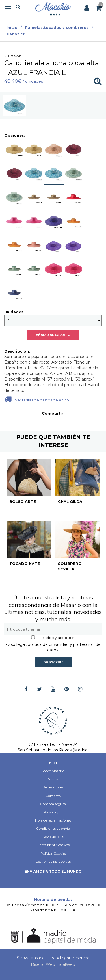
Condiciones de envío (53, 828)
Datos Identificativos (53, 845)
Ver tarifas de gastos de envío (37, 399)
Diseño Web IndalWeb (53, 964)
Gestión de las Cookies (53, 861)
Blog (53, 763)
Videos (53, 779)
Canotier (16, 34)
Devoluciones (53, 837)
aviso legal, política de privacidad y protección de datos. (53, 647)
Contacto (53, 796)
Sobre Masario (53, 771)
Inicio (12, 27)
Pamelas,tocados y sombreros (57, 27)
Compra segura (53, 804)
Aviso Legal (53, 812)
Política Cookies (53, 853)
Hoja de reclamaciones (53, 820)
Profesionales (53, 787)
